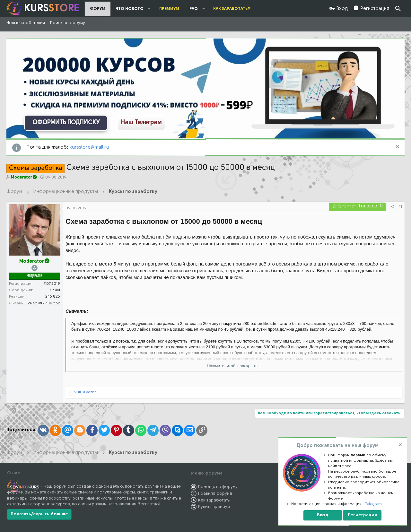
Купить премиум (214, 507)
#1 (400, 207)
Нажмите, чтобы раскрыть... (234, 366)
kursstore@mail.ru (89, 148)
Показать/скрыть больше (39, 514)
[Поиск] (398, 9)
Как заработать (214, 500)
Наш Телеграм (141, 123)
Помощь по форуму (218, 487)
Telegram (374, 504)
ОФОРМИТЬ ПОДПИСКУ (66, 123)
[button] (149, 9)
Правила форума (215, 494)
